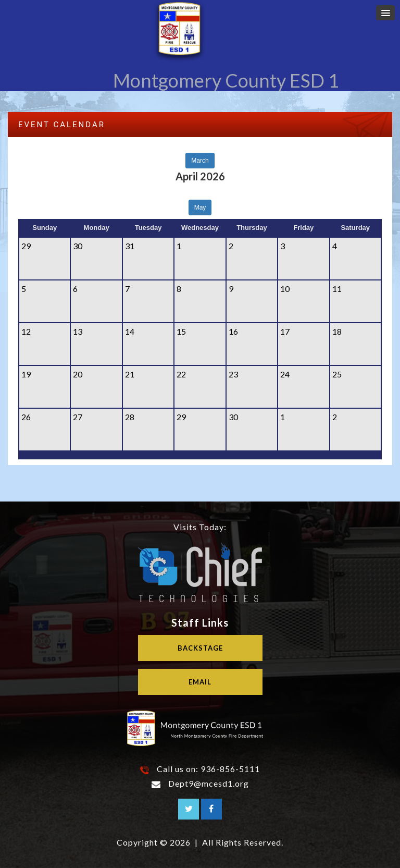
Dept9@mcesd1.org (209, 783)
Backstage (200, 648)
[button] (385, 13)
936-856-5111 (230, 769)
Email (200, 682)
